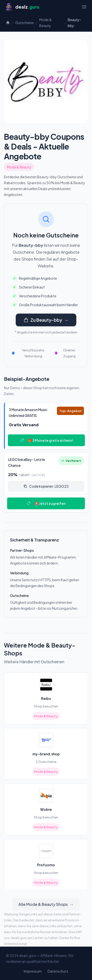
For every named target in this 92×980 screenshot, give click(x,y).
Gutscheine (25, 23)
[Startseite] (22, 7)
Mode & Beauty (46, 23)
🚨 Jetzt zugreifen (46, 503)
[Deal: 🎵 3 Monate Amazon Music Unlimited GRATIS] (46, 426)
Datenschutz (58, 971)
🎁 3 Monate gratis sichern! (46, 440)
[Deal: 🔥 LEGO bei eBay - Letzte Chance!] (46, 482)
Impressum (33, 971)
